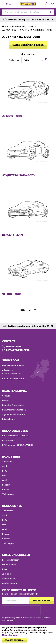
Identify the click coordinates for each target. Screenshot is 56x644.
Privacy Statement (43, 618)
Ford (4, 476)
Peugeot (6, 485)
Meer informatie (10, 635)
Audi (31, 26)
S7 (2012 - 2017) (12, 294)
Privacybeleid (9, 419)
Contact (6, 396)
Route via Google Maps (13, 378)
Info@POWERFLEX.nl (18, 350)
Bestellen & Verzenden (13, 405)
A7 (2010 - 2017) (12, 116)
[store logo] (28, 4)
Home (6, 26)
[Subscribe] (42, 601)
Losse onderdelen (11, 560)
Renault (6, 490)
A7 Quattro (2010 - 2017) (18, 175)
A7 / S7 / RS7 (9, 30)
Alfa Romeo (8, 462)
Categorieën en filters (28, 45)
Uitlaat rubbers (9, 565)
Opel (4, 480)
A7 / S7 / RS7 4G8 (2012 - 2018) (36, 30)
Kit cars (6, 569)
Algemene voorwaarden (13, 414)
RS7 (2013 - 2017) (13, 235)
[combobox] (28, 12)
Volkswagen (8, 494)
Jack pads (7, 574)
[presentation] (21, 610)
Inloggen (46, 4)
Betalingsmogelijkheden (14, 410)
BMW (5, 471)
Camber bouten (9, 583)
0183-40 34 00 (14, 346)
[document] (28, 635)
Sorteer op (14, 60)
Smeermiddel (9, 579)
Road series (19, 26)
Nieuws (6, 400)
